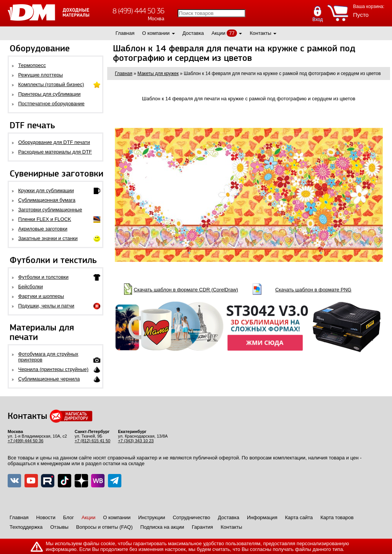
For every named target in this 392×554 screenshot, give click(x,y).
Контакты (260, 33)
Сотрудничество (191, 517)
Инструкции (152, 517)
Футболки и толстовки (43, 277)
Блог (69, 517)
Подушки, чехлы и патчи (47, 306)
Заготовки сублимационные (50, 210)
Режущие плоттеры (41, 75)
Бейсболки (31, 287)
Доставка (193, 33)
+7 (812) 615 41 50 (92, 441)
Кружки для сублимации (46, 190)
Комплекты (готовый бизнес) (51, 84)
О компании (156, 33)
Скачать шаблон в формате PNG (313, 290)
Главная (125, 33)
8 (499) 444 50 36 (138, 11)
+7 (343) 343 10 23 (136, 441)
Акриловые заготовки (43, 229)
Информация (262, 517)
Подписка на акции (162, 527)
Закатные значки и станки (48, 238)
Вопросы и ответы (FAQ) (105, 527)
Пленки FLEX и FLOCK (45, 219)
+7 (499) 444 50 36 (25, 441)
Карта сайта (299, 517)
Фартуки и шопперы (41, 296)
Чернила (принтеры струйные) (54, 369)
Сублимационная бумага (47, 200)
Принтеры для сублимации (50, 94)
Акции (218, 33)
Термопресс (32, 65)
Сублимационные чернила (49, 379)
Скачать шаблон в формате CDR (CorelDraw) (186, 290)
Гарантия (202, 527)
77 (232, 33)
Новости (46, 517)
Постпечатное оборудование (51, 104)
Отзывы (59, 527)
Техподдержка (26, 527)
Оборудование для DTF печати (54, 142)
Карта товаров (337, 517)
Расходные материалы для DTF (55, 152)
